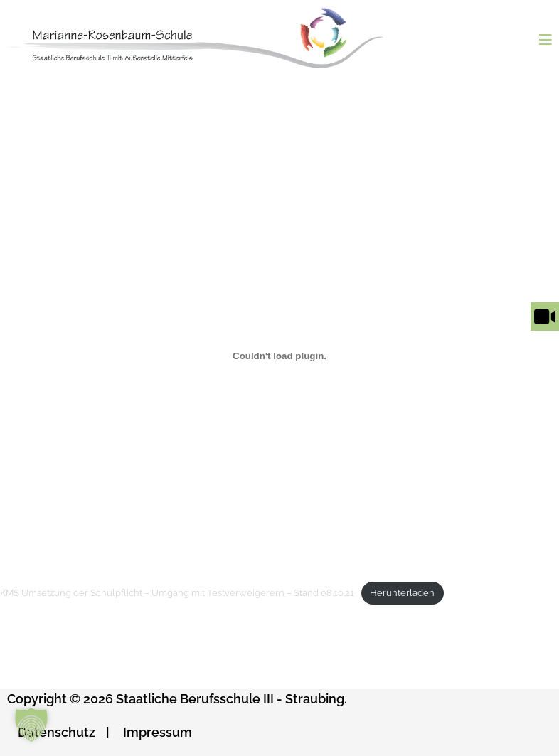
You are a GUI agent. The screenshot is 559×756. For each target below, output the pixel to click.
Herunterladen (402, 593)
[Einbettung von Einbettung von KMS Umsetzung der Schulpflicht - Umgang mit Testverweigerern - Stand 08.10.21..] (279, 356)
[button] (31, 725)
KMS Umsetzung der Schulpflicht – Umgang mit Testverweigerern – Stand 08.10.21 (177, 593)
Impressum (158, 732)
